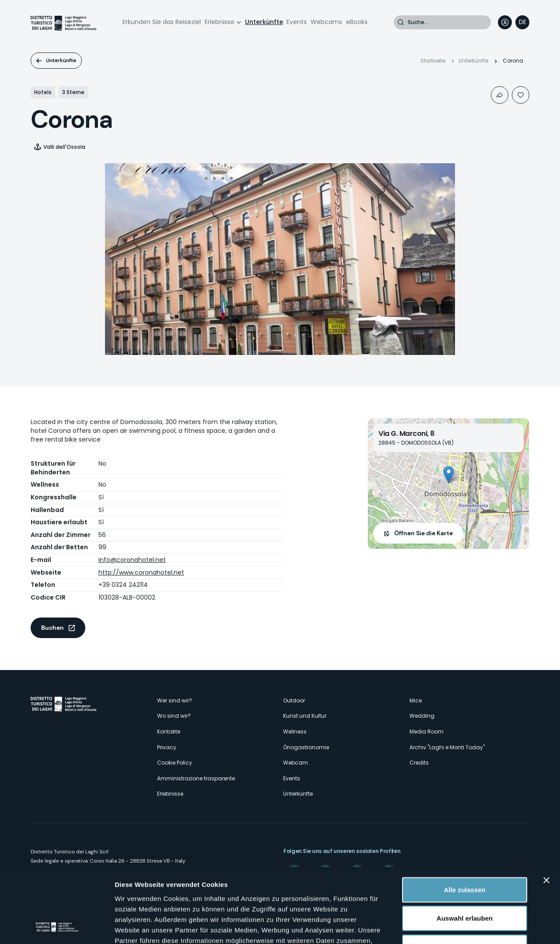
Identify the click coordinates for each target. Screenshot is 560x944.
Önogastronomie (306, 747)
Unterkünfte (264, 22)
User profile (505, 22)
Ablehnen (465, 877)
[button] (449, 475)
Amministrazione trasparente (196, 778)
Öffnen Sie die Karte (423, 533)
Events (297, 22)
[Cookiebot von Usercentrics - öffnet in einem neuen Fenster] (57, 927)
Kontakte (169, 732)
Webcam (296, 763)
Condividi (500, 95)
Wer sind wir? (175, 700)
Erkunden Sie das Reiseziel (162, 22)
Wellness (295, 732)
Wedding (422, 716)
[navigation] (522, 22)
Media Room (427, 732)
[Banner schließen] (546, 810)
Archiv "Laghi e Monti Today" (447, 747)
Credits (419, 763)
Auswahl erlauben (465, 848)
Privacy (167, 747)
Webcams (326, 22)
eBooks (357, 22)
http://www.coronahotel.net (141, 572)
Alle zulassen (464, 819)
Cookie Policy (175, 763)
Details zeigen (465, 927)
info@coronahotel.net (132, 560)
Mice (416, 700)
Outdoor (294, 700)
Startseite (433, 61)
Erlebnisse (220, 22)
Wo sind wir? (174, 716)
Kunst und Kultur (305, 716)
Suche (401, 22)
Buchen (52, 628)
